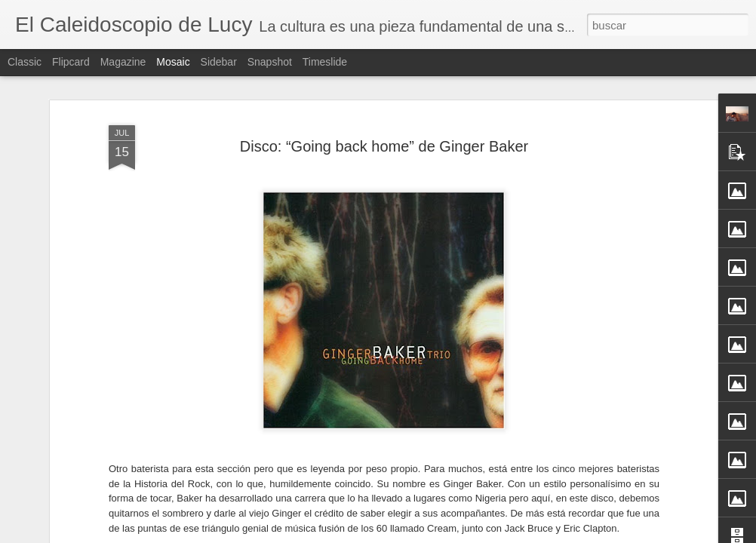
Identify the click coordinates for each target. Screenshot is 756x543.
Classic (25, 62)
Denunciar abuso (487, 535)
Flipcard (71, 62)
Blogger (437, 535)
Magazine (123, 62)
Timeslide (325, 62)
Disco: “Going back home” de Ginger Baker (384, 103)
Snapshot (270, 62)
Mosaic (173, 62)
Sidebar (219, 62)
